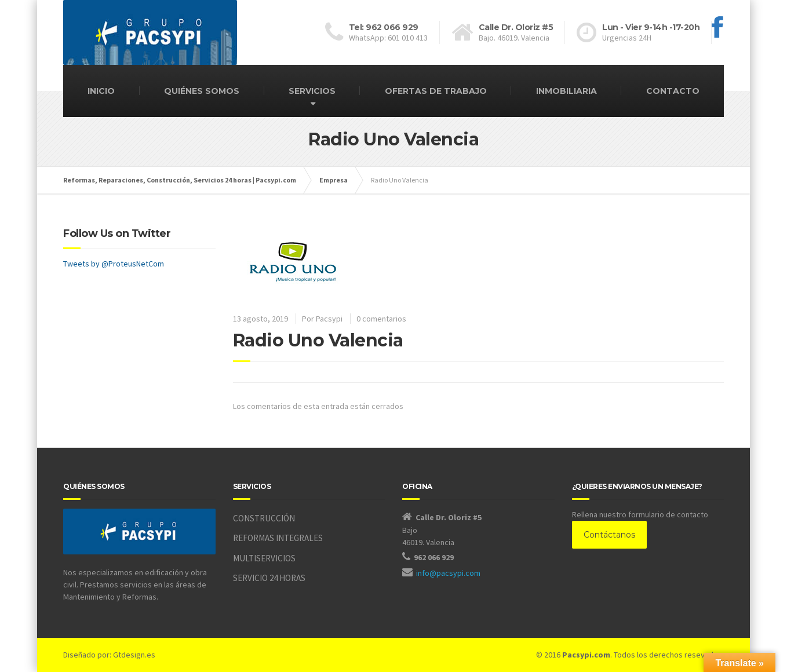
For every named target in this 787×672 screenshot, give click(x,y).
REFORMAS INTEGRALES (278, 538)
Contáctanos (609, 535)
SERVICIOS (312, 91)
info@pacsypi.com (448, 573)
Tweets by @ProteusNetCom (114, 264)
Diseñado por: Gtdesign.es (109, 655)
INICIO (101, 91)
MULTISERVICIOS (264, 558)
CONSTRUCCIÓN (264, 518)
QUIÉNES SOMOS (202, 91)
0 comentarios (381, 319)
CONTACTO (673, 91)
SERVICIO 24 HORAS (269, 578)
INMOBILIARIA (566, 91)
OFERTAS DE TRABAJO (436, 91)
